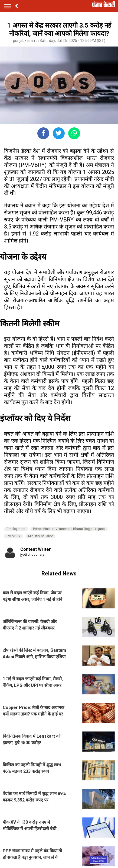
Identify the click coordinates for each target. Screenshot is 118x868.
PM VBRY (14, 536)
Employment (16, 529)
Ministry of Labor (40, 536)
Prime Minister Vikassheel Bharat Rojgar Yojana (69, 529)
